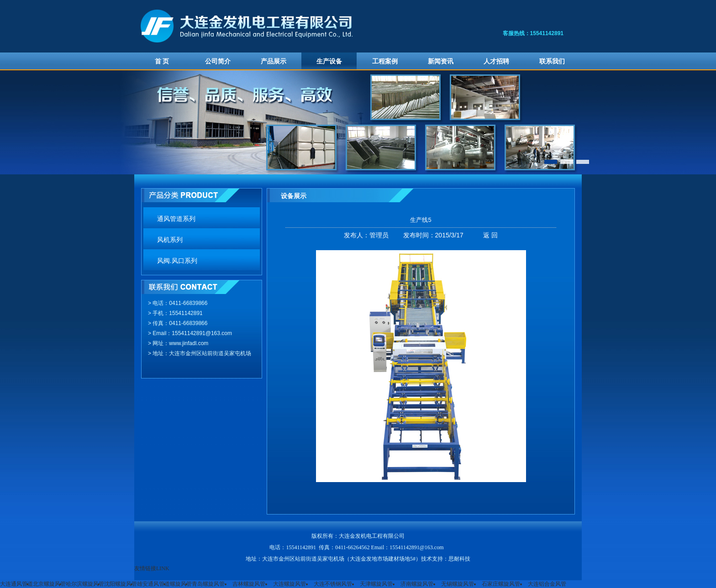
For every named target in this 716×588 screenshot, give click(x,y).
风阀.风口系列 (177, 261)
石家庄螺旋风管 (501, 584)
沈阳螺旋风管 (121, 584)
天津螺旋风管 (376, 584)
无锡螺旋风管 (458, 584)
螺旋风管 (181, 584)
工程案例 (385, 61)
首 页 (162, 61)
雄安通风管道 (153, 584)
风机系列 (170, 240)
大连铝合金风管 (547, 584)
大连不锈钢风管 (333, 584)
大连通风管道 (16, 584)
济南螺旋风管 (417, 584)
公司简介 (218, 61)
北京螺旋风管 (49, 584)
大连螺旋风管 (290, 584)
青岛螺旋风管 (208, 584)
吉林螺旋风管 (249, 584)
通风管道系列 (176, 219)
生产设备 (329, 61)
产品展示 (274, 61)
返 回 (490, 235)
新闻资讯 (441, 61)
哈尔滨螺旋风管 (85, 584)
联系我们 (552, 61)
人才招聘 (496, 61)
